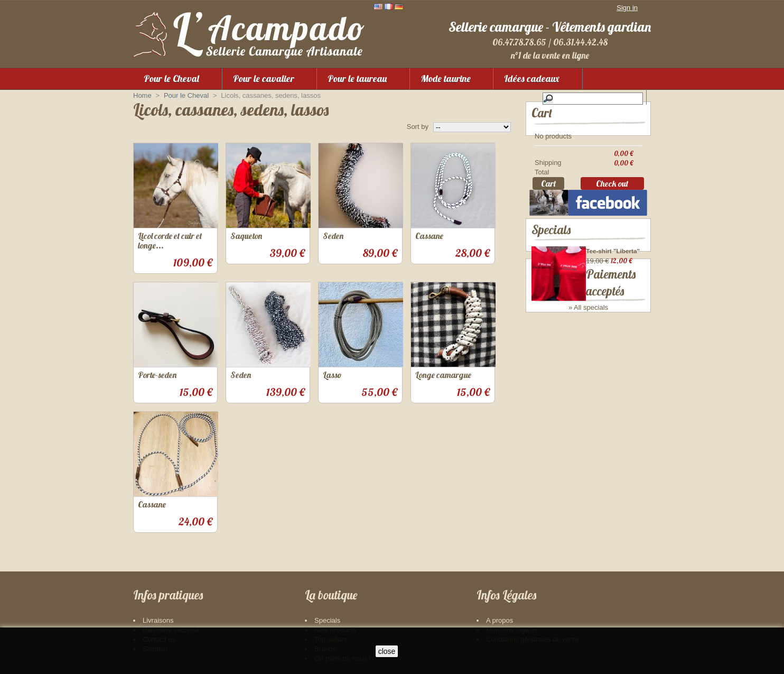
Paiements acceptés (577, 354)
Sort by (418, 127)
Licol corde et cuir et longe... (170, 241)
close (387, 651)
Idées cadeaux (532, 79)
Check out (612, 187)
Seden (333, 236)
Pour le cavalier (264, 79)
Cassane (429, 236)
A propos (500, 620)
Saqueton (246, 236)
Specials (551, 246)
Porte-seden (157, 375)
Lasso (332, 375)
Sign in (627, 8)
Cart (542, 113)
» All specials (588, 324)
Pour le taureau (357, 79)
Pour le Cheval (171, 79)
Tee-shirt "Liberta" (613, 267)
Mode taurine (446, 79)
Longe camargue (443, 375)
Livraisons (158, 620)
